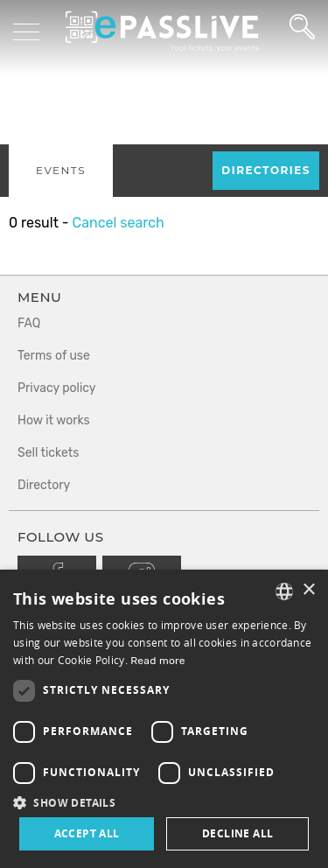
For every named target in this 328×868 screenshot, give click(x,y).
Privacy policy (57, 388)
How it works (54, 420)
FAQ (29, 323)
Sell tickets (48, 453)
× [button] (308, 590)
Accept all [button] (87, 833)
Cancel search (118, 223)
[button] (164, 802)
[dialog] (164, 719)
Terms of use (54, 356)
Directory (44, 485)
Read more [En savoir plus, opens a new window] (158, 661)
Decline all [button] (237, 833)
